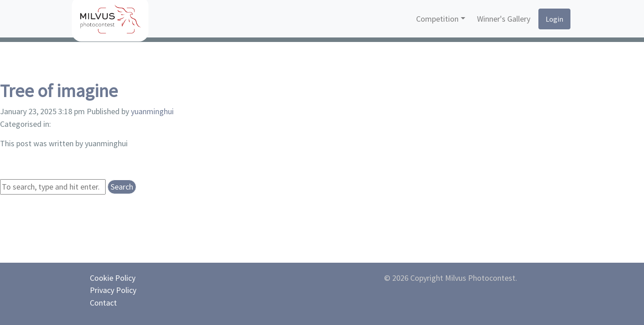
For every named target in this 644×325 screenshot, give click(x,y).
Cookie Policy (113, 278)
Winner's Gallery (504, 19)
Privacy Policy (113, 290)
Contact (103, 303)
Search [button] (122, 187)
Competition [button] (437, 19)
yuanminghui (152, 111)
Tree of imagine (59, 91)
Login (554, 19)
